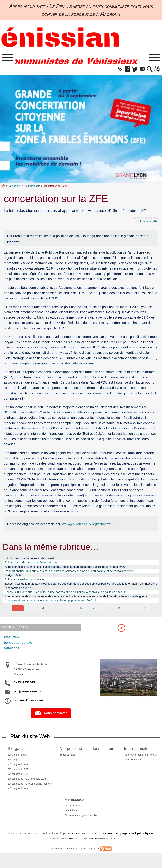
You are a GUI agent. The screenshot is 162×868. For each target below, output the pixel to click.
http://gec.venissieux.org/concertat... (88, 524)
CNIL (75, 833)
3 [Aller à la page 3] (43, 608)
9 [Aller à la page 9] (119, 608)
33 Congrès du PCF (18, 755)
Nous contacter (51, 713)
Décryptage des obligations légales (134, 833)
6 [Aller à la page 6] (81, 608)
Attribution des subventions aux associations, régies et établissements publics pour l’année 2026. (65, 567)
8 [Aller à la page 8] (106, 608)
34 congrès (14, 760)
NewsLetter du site (17, 643)
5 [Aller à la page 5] (68, 608)
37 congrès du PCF (18, 774)
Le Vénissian (71, 810)
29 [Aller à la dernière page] (144, 608)
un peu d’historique (28, 700)
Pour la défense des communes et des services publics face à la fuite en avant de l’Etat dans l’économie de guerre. (76, 596)
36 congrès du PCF (18, 769)
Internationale (136, 749)
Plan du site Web (30, 736)
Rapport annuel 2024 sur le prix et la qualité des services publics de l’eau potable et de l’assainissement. (70, 571)
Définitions (11, 648)
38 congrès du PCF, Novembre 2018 (27, 779)
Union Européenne (134, 760)
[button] (120, 69)
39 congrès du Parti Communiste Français (30, 783)
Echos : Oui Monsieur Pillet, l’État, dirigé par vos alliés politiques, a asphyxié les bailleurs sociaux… (67, 592)
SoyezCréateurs (95, 839)
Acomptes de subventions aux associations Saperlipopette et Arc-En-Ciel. (51, 600)
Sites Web (11, 637)
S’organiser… (20, 749)
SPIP (113, 839)
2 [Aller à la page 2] (30, 608)
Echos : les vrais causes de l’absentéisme (31, 563)
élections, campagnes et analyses (82, 815)
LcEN (84, 833)
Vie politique (71, 749)
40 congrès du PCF (18, 788)
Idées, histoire (103, 749)
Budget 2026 (13, 575)
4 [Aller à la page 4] (56, 608)
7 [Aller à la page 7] (94, 608)
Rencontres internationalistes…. (140, 755)
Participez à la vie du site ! (141, 857)
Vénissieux (15, 186)
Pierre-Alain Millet (149, 221)
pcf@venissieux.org (29, 691)
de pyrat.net (73, 839)
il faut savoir (106, 833)
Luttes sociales (68, 755)
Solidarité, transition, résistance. (25, 580)
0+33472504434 (25, 682)
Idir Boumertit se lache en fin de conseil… (31, 558)
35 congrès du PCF (18, 764)
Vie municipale (32, 186)
